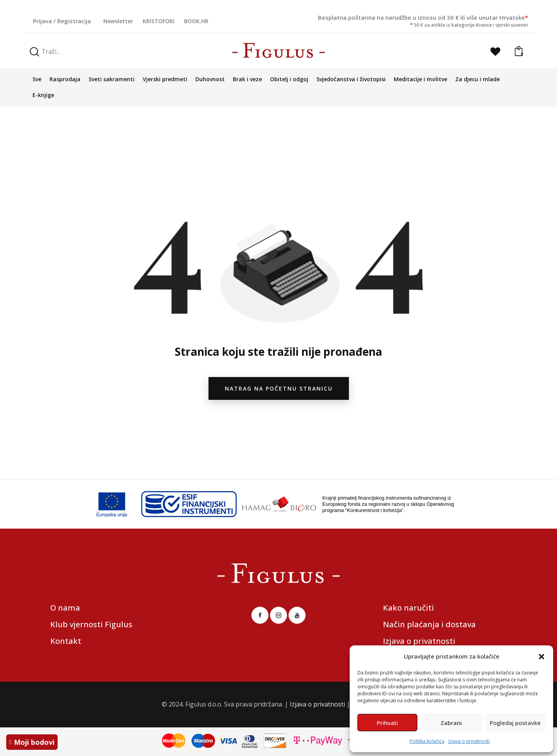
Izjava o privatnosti (469, 741)
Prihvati (387, 723)
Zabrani (451, 723)
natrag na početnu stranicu (279, 388)
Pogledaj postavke (515, 723)
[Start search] (34, 52)
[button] (542, 657)
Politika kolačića (427, 741)
